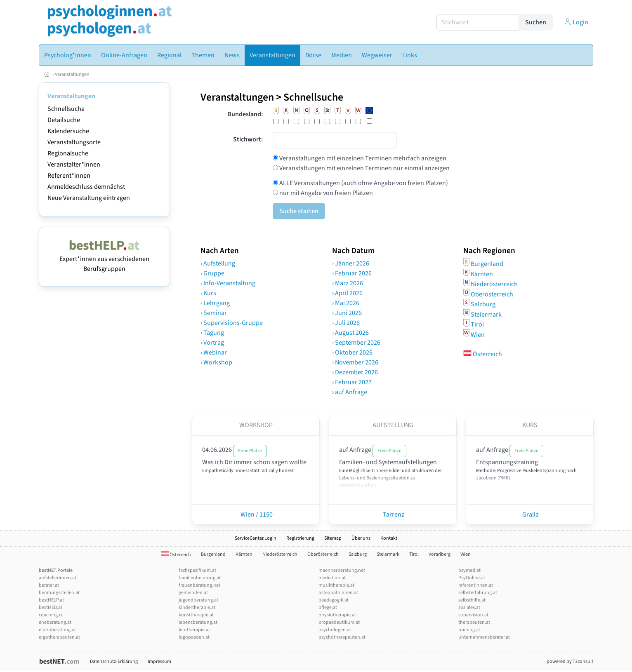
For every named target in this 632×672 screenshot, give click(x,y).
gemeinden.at (193, 593)
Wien (478, 334)
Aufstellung (393, 425)
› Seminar (214, 313)
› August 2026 (350, 333)
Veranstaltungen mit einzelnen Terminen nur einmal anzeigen (364, 168)
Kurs (530, 425)
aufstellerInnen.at (58, 578)
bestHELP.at (51, 600)
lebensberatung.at (198, 622)
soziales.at (469, 607)
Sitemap (333, 538)
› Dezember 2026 (355, 372)
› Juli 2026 (346, 323)
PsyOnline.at (472, 578)
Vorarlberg (440, 554)
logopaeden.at (194, 637)
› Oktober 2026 (352, 352)
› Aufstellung (218, 263)
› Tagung (212, 333)
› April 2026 (347, 293)
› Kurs (208, 293)
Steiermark (486, 314)
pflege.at (328, 607)
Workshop (256, 425)
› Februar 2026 (352, 273)
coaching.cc (51, 615)
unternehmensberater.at (484, 637)
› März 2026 (348, 283)
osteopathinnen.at (338, 593)
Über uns (361, 538)
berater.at (49, 585)
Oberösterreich (492, 294)
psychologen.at (335, 630)
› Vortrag (212, 343)
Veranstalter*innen (74, 164)
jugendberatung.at (198, 600)
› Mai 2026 (346, 303)
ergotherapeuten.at (59, 637)
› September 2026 (356, 343)
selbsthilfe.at (472, 600)
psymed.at (469, 570)
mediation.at (332, 578)
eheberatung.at (55, 622)
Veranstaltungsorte (74, 142)
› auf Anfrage (350, 392)
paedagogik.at (334, 600)
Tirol (477, 324)
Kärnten (482, 274)
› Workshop (216, 362)
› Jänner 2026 (351, 263)
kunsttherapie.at (196, 615)
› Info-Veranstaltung (228, 283)
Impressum (159, 661)
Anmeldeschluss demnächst (86, 187)
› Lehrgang (215, 303)
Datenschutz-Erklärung (114, 661)
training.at (469, 630)
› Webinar (214, 352)
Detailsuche (64, 120)
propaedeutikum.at (339, 622)
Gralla (530, 515)
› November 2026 (355, 362)
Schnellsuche (66, 109)
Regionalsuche (68, 153)
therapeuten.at (474, 622)
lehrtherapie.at (194, 630)
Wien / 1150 (256, 515)
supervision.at (473, 615)
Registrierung (300, 538)
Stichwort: (248, 139)
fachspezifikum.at (197, 570)
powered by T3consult (570, 661)
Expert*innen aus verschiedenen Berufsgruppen (104, 259)
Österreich (483, 354)
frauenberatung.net (199, 585)
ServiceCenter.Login (256, 538)
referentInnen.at (476, 585)
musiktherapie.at (336, 585)
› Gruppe (212, 273)
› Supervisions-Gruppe (232, 323)
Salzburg (483, 304)
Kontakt (389, 538)
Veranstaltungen (72, 74)
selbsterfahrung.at (478, 593)
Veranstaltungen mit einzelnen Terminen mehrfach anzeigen (362, 158)
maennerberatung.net (342, 570)
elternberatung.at (57, 630)
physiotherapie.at (337, 615)
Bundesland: (245, 114)
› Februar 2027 (352, 382)
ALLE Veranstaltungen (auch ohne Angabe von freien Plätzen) (363, 183)
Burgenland (487, 264)
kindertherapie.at (197, 607)
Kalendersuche (68, 131)
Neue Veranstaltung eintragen (89, 198)
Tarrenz (393, 515)
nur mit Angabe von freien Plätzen (325, 193)
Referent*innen (69, 176)
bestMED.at (51, 607)
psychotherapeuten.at (342, 637)
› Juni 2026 (347, 313)
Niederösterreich (494, 284)
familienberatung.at (200, 578)
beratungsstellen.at (59, 593)
